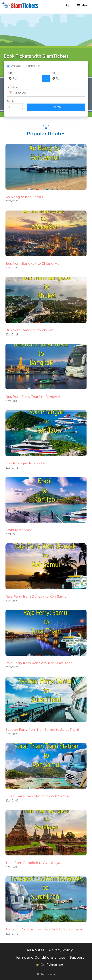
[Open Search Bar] (68, 5)
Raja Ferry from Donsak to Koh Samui (37, 596)
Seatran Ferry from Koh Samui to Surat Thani (42, 730)
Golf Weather (50, 965)
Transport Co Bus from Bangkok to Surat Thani (44, 929)
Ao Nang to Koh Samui (24, 197)
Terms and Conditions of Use (40, 957)
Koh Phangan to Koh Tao (26, 463)
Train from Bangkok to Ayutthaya (33, 863)
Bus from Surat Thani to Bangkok (33, 397)
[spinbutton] (15, 107)
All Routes (35, 950)
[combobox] (26, 79)
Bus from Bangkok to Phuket (30, 330)
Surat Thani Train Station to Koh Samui (37, 796)
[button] (22, 105)
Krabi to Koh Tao (19, 530)
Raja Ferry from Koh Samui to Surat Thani (40, 663)
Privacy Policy (61, 950)
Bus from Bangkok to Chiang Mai (33, 264)
